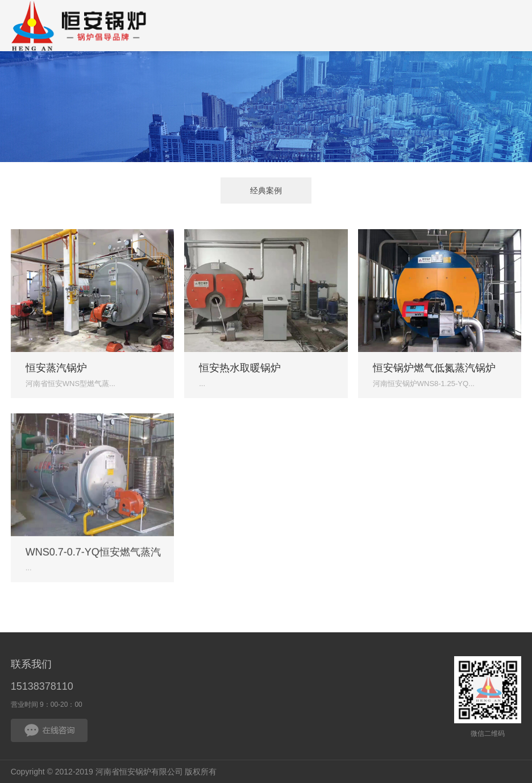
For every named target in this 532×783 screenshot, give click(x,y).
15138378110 (42, 686)
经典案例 (266, 192)
